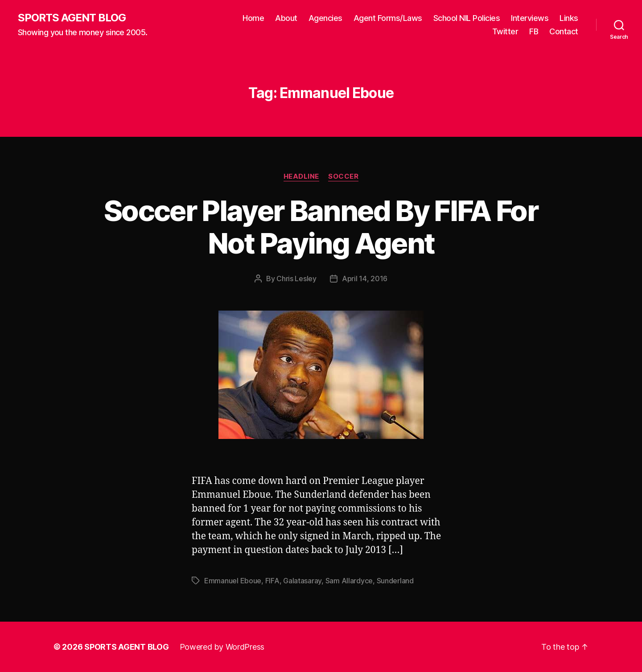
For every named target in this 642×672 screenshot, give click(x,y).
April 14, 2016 (365, 279)
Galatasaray (302, 581)
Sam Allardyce (349, 581)
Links (569, 18)
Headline (301, 176)
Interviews (530, 18)
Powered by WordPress (222, 647)
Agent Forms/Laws (388, 18)
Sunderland (395, 581)
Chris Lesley (296, 279)
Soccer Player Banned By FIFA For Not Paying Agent (321, 227)
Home (253, 18)
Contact (564, 31)
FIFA (272, 581)
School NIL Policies (467, 18)
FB (534, 31)
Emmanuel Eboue (233, 581)
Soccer (343, 176)
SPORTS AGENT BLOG (72, 18)
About (286, 18)
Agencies (325, 18)
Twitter (505, 31)
